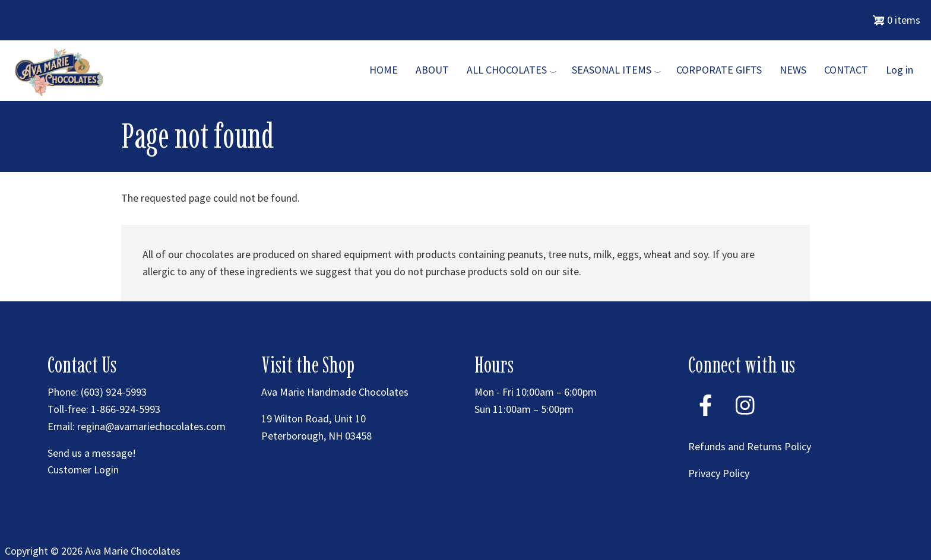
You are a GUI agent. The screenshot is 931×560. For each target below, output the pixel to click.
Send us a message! (92, 453)
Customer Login (83, 470)
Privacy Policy (719, 473)
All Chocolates (507, 70)
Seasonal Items (612, 70)
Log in (900, 70)
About (432, 70)
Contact (846, 70)
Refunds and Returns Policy (750, 446)
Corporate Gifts (719, 70)
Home (384, 70)
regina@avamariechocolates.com (151, 426)
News (793, 70)
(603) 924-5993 (114, 392)
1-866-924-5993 (126, 409)
